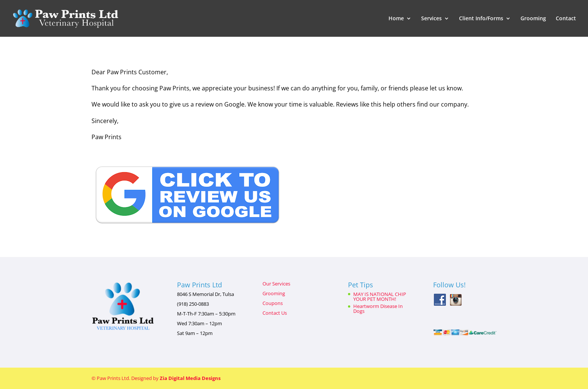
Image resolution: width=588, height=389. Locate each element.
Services (431, 19)
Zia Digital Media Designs (190, 378)
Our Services (276, 284)
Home (396, 19)
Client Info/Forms (481, 19)
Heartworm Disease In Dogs (378, 309)
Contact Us (275, 313)
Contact (566, 19)
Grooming (533, 19)
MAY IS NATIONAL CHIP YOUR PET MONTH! (380, 297)
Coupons (273, 303)
